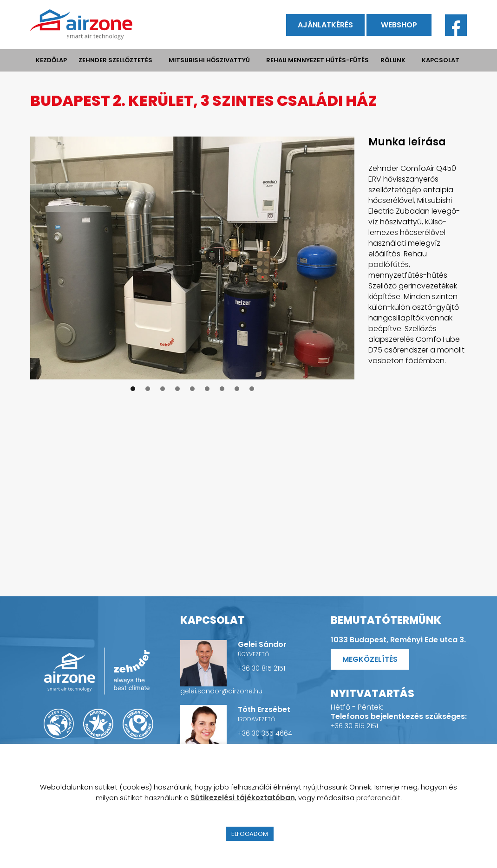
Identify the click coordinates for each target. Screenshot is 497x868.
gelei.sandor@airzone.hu (221, 691)
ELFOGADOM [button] (250, 834)
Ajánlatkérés (325, 25)
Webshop (399, 25)
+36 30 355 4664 (265, 733)
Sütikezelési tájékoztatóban (243, 798)
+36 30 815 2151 (262, 668)
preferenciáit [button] (378, 798)
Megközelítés (370, 659)
